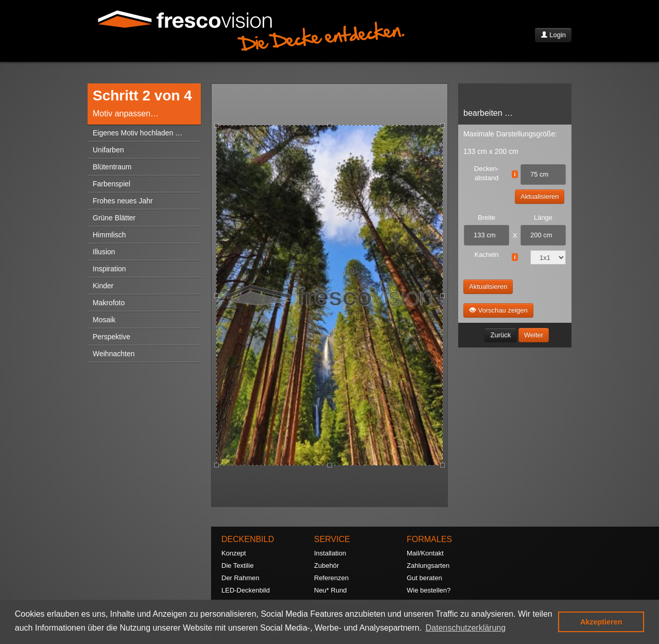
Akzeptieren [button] (601, 622)
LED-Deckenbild (246, 590)
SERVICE (332, 539)
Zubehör (326, 565)
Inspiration (109, 269)
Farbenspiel (111, 184)
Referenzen (331, 578)
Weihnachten (114, 354)
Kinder (103, 286)
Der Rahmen (240, 578)
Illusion (104, 252)
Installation (330, 553)
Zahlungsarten (428, 565)
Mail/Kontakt (425, 553)
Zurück (500, 335)
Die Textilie (238, 565)
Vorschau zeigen (498, 310)
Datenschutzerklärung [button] (466, 628)
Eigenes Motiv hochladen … (137, 133)
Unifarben (108, 150)
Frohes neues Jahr (123, 201)
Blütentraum (112, 167)
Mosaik (104, 320)
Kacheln (487, 255)
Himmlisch (109, 235)
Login (553, 35)
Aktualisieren (540, 196)
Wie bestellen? (429, 590)
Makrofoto (109, 303)
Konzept (234, 553)
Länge (543, 217)
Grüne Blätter (114, 218)
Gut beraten (424, 578)
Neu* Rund (331, 590)
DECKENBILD (248, 539)
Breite (487, 217)
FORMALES (429, 539)
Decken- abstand (487, 173)
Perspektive (111, 337)
